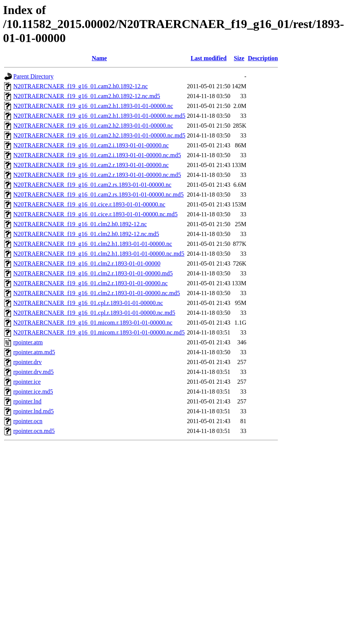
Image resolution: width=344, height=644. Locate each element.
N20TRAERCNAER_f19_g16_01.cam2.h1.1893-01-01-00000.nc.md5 (99, 116)
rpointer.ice (27, 382)
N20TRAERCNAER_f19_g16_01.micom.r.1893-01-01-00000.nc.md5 (99, 332)
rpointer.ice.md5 (33, 392)
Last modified (209, 58)
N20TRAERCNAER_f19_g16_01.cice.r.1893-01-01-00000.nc (89, 204)
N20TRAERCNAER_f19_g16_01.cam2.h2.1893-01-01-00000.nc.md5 (99, 135)
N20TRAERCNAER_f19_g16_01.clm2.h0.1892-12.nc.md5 (86, 234)
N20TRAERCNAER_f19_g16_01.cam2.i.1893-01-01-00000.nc (91, 145)
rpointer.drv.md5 (34, 372)
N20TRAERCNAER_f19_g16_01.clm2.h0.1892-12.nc (80, 224)
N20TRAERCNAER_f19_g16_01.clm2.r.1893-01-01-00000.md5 (93, 273)
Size (239, 58)
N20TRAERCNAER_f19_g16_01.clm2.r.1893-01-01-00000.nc (90, 283)
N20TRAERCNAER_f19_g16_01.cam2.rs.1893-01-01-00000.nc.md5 (98, 195)
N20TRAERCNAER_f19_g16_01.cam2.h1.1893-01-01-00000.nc (93, 106)
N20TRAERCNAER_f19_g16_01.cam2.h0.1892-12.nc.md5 (87, 96)
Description (263, 58)
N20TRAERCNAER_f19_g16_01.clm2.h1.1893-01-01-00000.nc (93, 244)
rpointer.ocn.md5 (34, 431)
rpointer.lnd (27, 401)
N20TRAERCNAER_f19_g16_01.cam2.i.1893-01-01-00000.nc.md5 (97, 155)
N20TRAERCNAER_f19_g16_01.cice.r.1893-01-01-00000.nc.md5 (95, 214)
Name (99, 58)
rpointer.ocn (28, 421)
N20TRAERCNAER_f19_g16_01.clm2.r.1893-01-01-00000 (87, 263)
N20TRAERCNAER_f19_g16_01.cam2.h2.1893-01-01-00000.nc (93, 126)
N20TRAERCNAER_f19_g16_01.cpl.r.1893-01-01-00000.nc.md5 (94, 313)
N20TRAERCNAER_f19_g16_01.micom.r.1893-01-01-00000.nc (93, 323)
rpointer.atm (28, 342)
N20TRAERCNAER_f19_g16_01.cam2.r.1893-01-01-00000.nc (91, 165)
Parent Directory (33, 76)
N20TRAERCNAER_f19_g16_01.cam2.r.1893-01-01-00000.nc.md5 (97, 175)
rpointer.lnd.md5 (34, 411)
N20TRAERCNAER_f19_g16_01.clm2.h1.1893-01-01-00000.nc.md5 (99, 254)
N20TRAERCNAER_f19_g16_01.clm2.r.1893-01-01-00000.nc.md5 (97, 293)
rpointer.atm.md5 (34, 352)
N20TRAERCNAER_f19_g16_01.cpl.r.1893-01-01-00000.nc (88, 303)
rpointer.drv (27, 362)
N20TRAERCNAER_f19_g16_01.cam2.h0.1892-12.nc (81, 86)
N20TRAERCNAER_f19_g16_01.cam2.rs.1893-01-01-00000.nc (92, 185)
